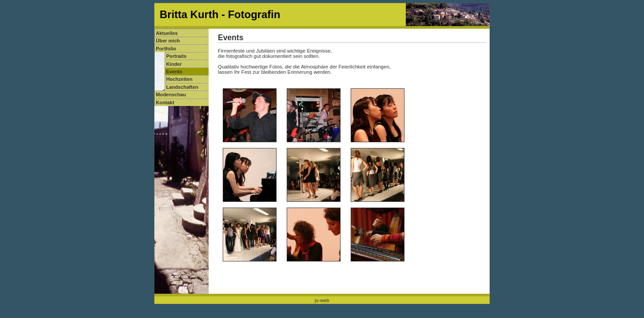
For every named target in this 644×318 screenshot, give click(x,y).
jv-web (322, 300)
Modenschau (171, 95)
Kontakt (165, 102)
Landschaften (182, 87)
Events (174, 72)
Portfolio (166, 49)
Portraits (176, 56)
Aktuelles (167, 33)
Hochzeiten (180, 79)
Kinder (174, 64)
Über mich (168, 41)
